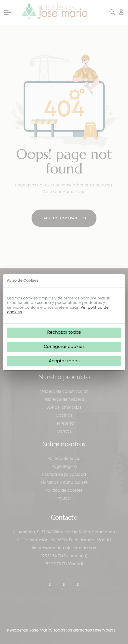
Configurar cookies (64, 347)
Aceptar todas (64, 361)
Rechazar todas (64, 332)
